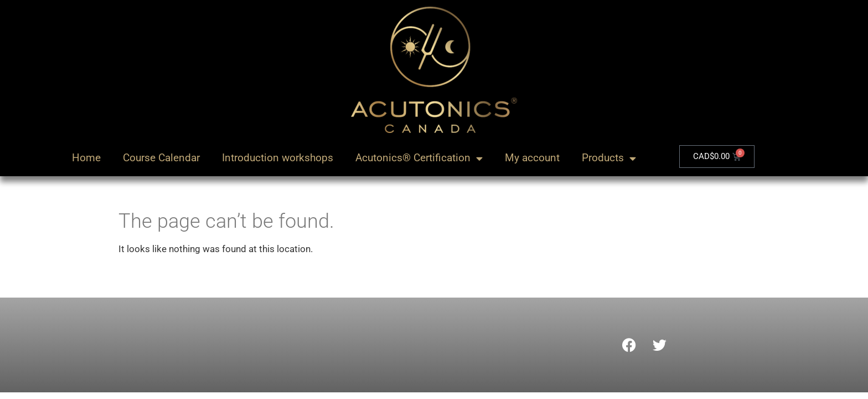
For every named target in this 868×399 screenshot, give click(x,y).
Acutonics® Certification (419, 158)
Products (609, 158)
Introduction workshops (278, 158)
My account (532, 158)
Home (86, 158)
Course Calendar (161, 158)
